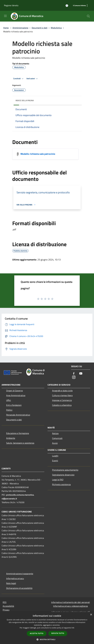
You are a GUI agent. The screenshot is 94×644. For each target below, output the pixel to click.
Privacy (6, 610)
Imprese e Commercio (62, 400)
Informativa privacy (15, 578)
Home (6, 28)
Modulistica (56, 28)
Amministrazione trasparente (20, 574)
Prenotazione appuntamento (65, 470)
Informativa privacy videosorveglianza (70, 606)
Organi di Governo (14, 391)
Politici (9, 410)
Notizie (55, 433)
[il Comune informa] (79, 6)
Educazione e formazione (18, 433)
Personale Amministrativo (18, 415)
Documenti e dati (40, 28)
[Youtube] (81, 374)
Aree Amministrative (16, 395)
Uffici (9, 400)
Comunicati (57, 438)
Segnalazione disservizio (63, 475)
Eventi (55, 461)
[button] (47, 639)
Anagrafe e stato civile (62, 391)
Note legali (11, 583)
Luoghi (55, 456)
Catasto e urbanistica (62, 405)
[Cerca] (88, 16)
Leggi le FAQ (58, 480)
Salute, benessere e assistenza (20, 443)
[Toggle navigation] (5, 16)
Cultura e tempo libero (62, 395)
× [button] (91, 615)
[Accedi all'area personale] (67, 6)
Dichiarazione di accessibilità (19, 588)
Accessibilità (8, 606)
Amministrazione (20, 28)
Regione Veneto (11, 5)
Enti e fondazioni (14, 405)
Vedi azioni (32, 79)
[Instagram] (74, 377)
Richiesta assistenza (61, 484)
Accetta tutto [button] (37, 633)
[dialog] (47, 628)
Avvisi (55, 443)
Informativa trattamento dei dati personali (70, 602)
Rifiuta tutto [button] (58, 633)
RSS (5, 602)
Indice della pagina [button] (25, 100)
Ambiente (11, 438)
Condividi (19, 79)
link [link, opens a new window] (73, 628)
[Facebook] (74, 374)
